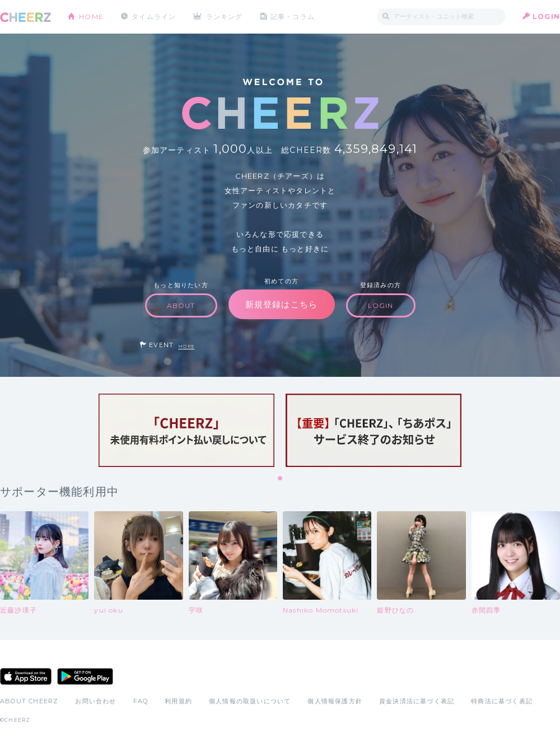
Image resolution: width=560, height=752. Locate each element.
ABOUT (181, 305)
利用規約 (178, 701)
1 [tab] (281, 479)
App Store (26, 676)
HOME (91, 17)
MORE (186, 346)
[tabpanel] (186, 430)
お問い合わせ (95, 701)
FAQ (141, 701)
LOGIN (546, 17)
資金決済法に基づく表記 (417, 701)
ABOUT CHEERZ (29, 701)
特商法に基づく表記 (502, 701)
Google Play (85, 676)
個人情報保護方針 (335, 701)
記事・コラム (293, 17)
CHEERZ (25, 17)
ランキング (225, 17)
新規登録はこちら (282, 304)
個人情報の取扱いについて (250, 701)
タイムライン (154, 17)
